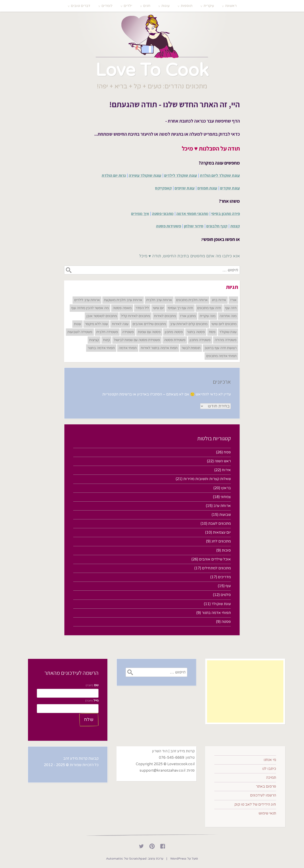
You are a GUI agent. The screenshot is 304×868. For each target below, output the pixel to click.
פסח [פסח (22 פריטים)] (212, 332)
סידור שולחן (194, 226)
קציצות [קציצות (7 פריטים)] (94, 340)
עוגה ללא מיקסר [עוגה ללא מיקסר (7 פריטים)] (96, 324)
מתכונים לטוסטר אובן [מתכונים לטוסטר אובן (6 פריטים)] (102, 316)
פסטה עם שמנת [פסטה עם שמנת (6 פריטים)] (149, 332)
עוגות (165, 6)
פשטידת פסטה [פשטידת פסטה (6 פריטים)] (175, 340)
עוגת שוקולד (221, 604)
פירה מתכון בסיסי (226, 214)
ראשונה (231, 6)
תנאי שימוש (267, 813)
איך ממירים (140, 214)
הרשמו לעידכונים (263, 795)
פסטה (226, 622)
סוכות (226, 550)
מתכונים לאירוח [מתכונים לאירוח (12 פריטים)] (165, 316)
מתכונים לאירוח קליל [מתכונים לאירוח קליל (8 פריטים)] (135, 316)
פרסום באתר (266, 787)
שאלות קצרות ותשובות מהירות (207, 479)
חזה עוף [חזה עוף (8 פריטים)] (231, 308)
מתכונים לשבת (219, 524)
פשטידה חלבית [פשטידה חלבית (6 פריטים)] (107, 332)
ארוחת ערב (222, 506)
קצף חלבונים (217, 226)
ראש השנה (223, 461)
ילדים (128, 6)
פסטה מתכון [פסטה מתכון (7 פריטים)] (174, 332)
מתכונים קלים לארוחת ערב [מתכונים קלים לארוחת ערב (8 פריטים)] (189, 324)
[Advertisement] (245, 691)
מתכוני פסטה (163, 214)
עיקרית (209, 6)
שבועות (225, 515)
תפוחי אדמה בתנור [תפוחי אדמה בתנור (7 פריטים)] (101, 348)
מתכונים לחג (221, 541)
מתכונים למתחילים (216, 568)
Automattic (115, 859)
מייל (92, 700)
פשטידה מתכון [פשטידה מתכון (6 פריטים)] (200, 340)
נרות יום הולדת (114, 175)
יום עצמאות (222, 532)
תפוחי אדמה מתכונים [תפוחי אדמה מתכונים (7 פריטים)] (221, 356)
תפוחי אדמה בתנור (216, 613)
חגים (147, 6)
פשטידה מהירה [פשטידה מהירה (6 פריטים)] (226, 340)
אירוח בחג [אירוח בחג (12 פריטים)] (219, 300)
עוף (228, 586)
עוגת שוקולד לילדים (181, 175)
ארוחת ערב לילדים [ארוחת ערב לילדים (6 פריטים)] (87, 300)
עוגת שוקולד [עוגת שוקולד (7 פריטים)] (228, 332)
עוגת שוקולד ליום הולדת (220, 175)
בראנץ (226, 488)
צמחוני (226, 497)
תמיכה (271, 778)
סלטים (226, 595)
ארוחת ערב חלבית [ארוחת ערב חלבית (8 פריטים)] (159, 300)
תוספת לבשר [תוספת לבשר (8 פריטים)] (191, 348)
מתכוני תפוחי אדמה (192, 214)
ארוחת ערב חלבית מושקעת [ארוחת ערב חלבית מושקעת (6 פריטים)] (123, 300)
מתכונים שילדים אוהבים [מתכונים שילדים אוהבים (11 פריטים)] (149, 324)
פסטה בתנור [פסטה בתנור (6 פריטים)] (196, 332)
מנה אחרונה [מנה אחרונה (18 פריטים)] (228, 316)
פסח (227, 452)
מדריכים (224, 577)
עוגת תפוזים (207, 188)
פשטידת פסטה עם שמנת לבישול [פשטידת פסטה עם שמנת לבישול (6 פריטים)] (137, 340)
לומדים (107, 6)
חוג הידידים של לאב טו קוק (255, 804)
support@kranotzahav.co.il (162, 771)
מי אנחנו (270, 760)
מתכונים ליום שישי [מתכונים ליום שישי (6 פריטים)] (224, 324)
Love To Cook (152, 70)
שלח (89, 720)
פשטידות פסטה (169, 226)
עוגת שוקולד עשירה (145, 175)
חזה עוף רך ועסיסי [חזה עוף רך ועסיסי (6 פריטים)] (180, 308)
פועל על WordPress (184, 859)
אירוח (226, 470)
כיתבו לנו (269, 769)
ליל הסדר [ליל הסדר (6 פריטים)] (142, 308)
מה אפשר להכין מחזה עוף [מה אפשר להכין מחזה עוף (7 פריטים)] (90, 308)
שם (92, 685)
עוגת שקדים (230, 188)
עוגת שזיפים (185, 188)
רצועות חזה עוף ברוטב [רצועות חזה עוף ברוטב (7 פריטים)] (220, 348)
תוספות (187, 6)
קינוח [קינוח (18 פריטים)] (106, 340)
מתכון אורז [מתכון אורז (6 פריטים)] (188, 316)
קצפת (235, 226)
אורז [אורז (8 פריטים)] (233, 300)
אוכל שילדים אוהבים (215, 559)
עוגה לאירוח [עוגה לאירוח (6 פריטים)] (120, 324)
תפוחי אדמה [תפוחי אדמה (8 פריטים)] (128, 348)
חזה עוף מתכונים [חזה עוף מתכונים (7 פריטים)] (209, 308)
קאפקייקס (163, 188)
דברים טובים (81, 6)
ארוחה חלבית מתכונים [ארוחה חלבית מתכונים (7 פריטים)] (192, 300)
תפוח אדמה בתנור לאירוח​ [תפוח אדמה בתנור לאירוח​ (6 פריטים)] (159, 348)
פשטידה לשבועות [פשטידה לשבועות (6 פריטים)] (80, 332)
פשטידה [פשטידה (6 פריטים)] (128, 332)
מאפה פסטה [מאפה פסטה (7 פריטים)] (122, 308)
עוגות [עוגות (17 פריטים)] (77, 324)
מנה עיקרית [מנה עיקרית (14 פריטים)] (208, 316)
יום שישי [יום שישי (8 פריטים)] (158, 308)
